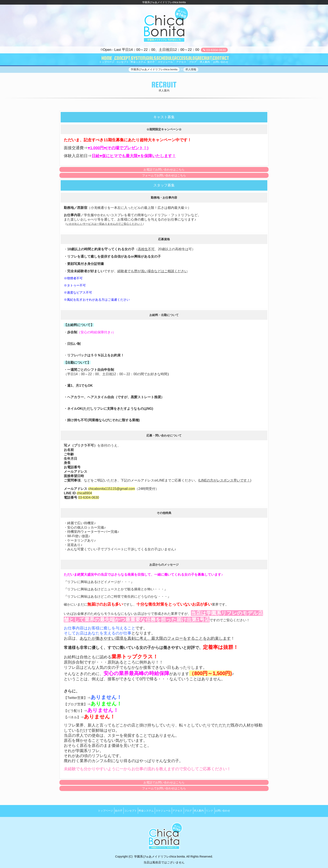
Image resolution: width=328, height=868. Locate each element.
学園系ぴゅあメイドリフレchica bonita (160, 854)
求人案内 (208, 810)
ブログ (194, 810)
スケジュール (161, 810)
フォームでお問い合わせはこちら (164, 177)
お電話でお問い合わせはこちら (164, 172)
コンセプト (121, 810)
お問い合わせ (240, 810)
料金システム (140, 810)
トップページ (88, 810)
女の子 (105, 810)
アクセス (179, 810)
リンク (223, 810)
